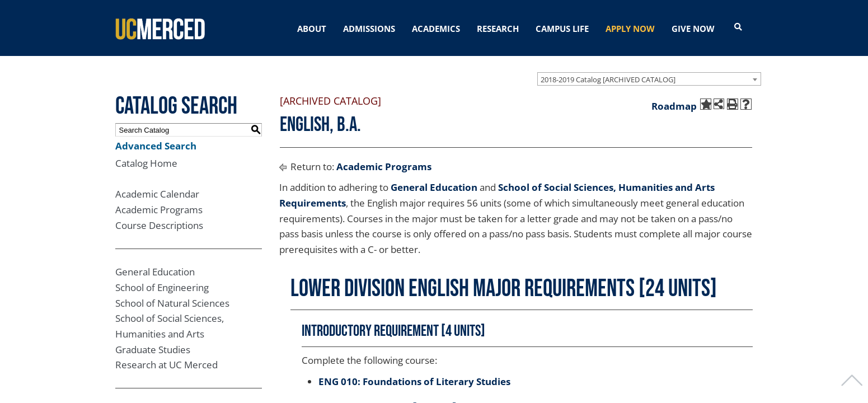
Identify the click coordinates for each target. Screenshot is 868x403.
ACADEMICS (436, 29)
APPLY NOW (630, 29)
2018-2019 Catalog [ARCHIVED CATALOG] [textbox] (608, 79)
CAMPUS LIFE (562, 29)
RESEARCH (498, 29)
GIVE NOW (693, 29)
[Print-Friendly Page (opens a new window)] (733, 104)
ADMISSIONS (369, 29)
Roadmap (674, 106)
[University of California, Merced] (160, 28)
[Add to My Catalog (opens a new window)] (706, 104)
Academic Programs (159, 210)
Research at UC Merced (166, 365)
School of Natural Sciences (172, 303)
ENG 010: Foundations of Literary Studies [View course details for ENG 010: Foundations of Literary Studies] (414, 381)
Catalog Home (146, 163)
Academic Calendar (157, 194)
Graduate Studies (153, 350)
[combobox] (649, 79)
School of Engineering (162, 287)
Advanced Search (156, 146)
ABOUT (312, 29)
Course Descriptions (159, 225)
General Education (155, 272)
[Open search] (738, 27)
